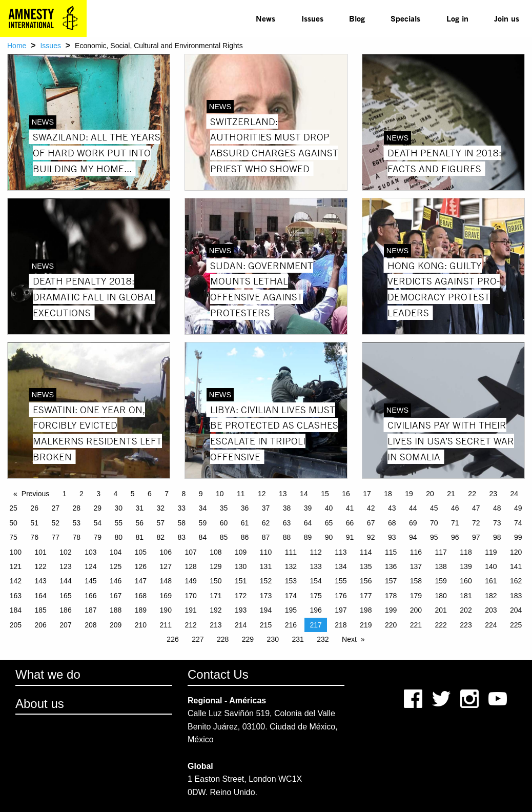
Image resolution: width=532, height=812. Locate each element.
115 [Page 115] (391, 552)
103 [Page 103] (90, 552)
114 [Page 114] (366, 552)
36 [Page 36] (245, 508)
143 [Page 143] (41, 581)
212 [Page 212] (190, 625)
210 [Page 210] (141, 625)
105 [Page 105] (141, 552)
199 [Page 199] (391, 610)
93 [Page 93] (392, 537)
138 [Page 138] (441, 566)
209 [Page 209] (116, 625)
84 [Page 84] (203, 537)
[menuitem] (265, 18)
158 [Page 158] (416, 581)
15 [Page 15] (325, 494)
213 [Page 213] (216, 625)
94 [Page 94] (413, 537)
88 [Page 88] (287, 537)
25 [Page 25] (13, 508)
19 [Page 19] (409, 494)
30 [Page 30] (118, 508)
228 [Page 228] (223, 639)
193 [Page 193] (241, 610)
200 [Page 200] (416, 610)
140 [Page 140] (491, 566)
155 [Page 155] (341, 581)
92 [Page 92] (371, 537)
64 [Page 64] (308, 523)
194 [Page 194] (266, 610)
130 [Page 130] (241, 566)
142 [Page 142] (16, 581)
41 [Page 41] (350, 508)
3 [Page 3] (98, 494)
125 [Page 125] (116, 566)
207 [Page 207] (65, 625)
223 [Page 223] (466, 625)
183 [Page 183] (516, 596)
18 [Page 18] (388, 494)
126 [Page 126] (141, 566)
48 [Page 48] (497, 508)
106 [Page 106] (166, 552)
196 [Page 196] (315, 610)
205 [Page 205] (16, 625)
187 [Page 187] (90, 610)
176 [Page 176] (341, 596)
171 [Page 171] (216, 596)
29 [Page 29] (97, 508)
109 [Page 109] (241, 552)
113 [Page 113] (341, 552)
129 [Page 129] (216, 566)
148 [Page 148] (166, 581)
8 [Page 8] (183, 494)
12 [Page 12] (262, 494)
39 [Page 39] (308, 508)
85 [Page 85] (224, 537)
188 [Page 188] (116, 610)
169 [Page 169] (166, 596)
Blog (357, 18)
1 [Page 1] (65, 494)
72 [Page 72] (476, 523)
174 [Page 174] (291, 596)
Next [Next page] (349, 639)
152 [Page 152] (266, 581)
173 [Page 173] (266, 596)
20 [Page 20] (430, 494)
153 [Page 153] (291, 581)
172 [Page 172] (241, 596)
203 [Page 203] (491, 610)
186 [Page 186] (65, 610)
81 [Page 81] (140, 537)
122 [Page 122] (41, 566)
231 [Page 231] (298, 639)
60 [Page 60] (224, 523)
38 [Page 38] (287, 508)
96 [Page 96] (455, 537)
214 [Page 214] (241, 625)
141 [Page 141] (516, 566)
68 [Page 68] (392, 523)
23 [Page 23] (493, 494)
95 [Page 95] (434, 537)
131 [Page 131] (266, 566)
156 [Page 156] (366, 581)
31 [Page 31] (140, 508)
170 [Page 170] (190, 596)
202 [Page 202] (466, 610)
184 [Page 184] (16, 610)
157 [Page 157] (391, 581)
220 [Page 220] (391, 625)
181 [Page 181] (466, 596)
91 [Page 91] (350, 537)
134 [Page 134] (341, 566)
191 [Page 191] (190, 610)
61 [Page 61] (245, 523)
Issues (312, 18)
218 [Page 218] (341, 625)
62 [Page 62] (266, 523)
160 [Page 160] (466, 581)
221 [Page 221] (416, 625)
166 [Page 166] (90, 596)
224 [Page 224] (491, 625)
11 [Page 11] (241, 494)
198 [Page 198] (366, 610)
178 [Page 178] (391, 596)
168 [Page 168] (141, 596)
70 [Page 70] (434, 523)
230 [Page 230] (273, 639)
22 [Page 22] (472, 494)
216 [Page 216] (291, 625)
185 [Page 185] (41, 610)
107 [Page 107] (190, 552)
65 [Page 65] (329, 523)
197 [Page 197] (341, 610)
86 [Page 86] (245, 537)
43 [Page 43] (392, 508)
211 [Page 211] (166, 625)
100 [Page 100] (16, 552)
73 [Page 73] (497, 523)
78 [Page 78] (76, 537)
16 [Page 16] (346, 494)
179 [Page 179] (416, 596)
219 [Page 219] (366, 625)
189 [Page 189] (141, 610)
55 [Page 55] (118, 523)
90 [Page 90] (329, 537)
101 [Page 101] (41, 552)
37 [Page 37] (266, 508)
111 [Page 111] (291, 552)
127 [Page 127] (166, 566)
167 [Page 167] (116, 596)
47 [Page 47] (476, 508)
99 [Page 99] (518, 537)
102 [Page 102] (65, 552)
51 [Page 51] (34, 523)
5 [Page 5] (133, 494)
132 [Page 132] (291, 566)
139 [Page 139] (466, 566)
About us (40, 704)
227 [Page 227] (198, 639)
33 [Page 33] (182, 508)
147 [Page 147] (141, 581)
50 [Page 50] (13, 523)
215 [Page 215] (266, 625)
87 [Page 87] (266, 537)
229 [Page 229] (248, 639)
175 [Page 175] (315, 596)
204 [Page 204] (516, 610)
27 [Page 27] (55, 508)
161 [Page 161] (491, 581)
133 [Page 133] (315, 566)
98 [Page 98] (497, 537)
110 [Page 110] (266, 552)
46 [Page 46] (455, 508)
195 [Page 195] (291, 610)
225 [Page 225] (516, 625)
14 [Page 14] (304, 494)
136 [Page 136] (391, 566)
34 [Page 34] (203, 508)
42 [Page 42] (371, 508)
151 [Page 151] (241, 581)
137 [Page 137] (416, 566)
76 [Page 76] (34, 537)
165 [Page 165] (65, 596)
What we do (48, 674)
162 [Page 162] (516, 581)
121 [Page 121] (16, 566)
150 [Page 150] (216, 581)
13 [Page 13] (283, 494)
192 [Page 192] (216, 610)
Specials (405, 18)
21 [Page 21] (451, 494)
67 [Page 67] (371, 523)
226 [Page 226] (172, 639)
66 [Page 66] (350, 523)
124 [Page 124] (90, 566)
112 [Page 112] (315, 552)
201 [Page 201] (441, 610)
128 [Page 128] (190, 566)
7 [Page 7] (167, 494)
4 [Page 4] (115, 494)
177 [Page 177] (366, 596)
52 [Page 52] (55, 523)
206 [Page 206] (41, 625)
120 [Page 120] (516, 552)
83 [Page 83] (182, 537)
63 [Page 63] (287, 523)
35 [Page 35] (224, 508)
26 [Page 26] (34, 508)
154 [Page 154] (315, 581)
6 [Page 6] (150, 494)
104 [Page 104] (116, 552)
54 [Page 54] (97, 523)
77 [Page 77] (55, 537)
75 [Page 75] (13, 537)
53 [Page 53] (76, 523)
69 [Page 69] (413, 523)
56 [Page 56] (140, 523)
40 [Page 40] (329, 508)
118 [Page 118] (466, 552)
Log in (457, 18)
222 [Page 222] (441, 625)
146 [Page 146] (116, 581)
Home (17, 46)
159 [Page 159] (441, 581)
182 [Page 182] (491, 596)
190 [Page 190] (166, 610)
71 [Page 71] (455, 523)
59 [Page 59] (203, 523)
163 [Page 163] (16, 596)
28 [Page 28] (76, 508)
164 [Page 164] (41, 596)
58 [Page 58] (182, 523)
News (265, 18)
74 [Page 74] (518, 523)
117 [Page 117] (441, 552)
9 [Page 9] (201, 494)
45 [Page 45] (434, 508)
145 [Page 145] (90, 581)
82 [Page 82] (161, 537)
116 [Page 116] (416, 552)
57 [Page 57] (161, 523)
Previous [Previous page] (35, 494)
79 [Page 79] (97, 537)
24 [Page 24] (514, 494)
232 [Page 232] (323, 639)
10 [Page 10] (220, 494)
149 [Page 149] (190, 581)
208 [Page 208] (90, 625)
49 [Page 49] (518, 508)
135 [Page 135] (366, 566)
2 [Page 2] (81, 494)
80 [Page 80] (118, 537)
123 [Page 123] (65, 566)
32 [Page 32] (161, 508)
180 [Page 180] (441, 596)
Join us (507, 18)
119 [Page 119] (491, 552)
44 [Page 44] (413, 508)
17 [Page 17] (367, 494)
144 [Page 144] (65, 581)
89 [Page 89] (308, 537)
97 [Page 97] (476, 537)
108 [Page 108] (216, 552)
